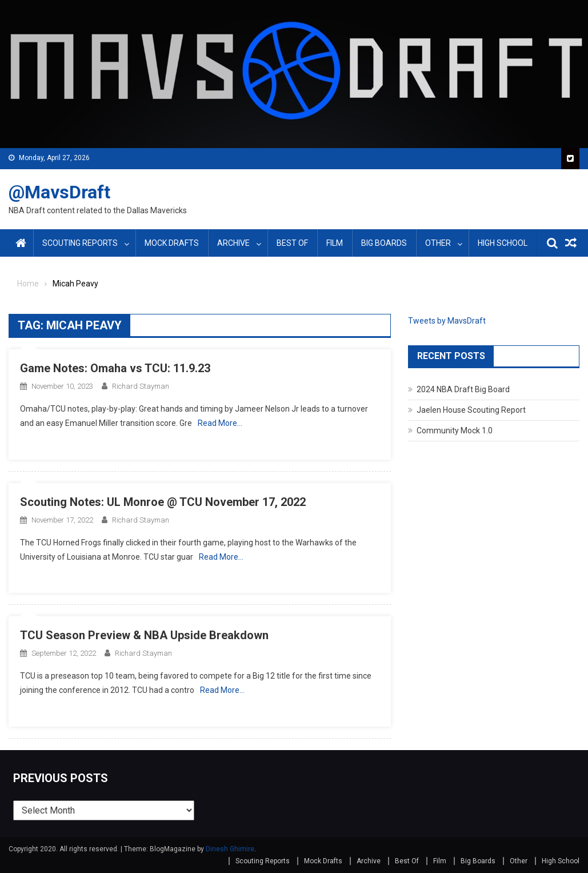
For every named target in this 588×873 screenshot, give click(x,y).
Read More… (220, 423)
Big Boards (384, 243)
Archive (233, 243)
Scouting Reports (80, 243)
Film (335, 243)
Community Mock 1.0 (455, 430)
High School (503, 243)
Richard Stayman (141, 386)
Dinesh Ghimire (230, 849)
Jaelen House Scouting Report (471, 410)
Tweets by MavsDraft (447, 321)
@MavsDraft (59, 192)
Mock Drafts (172, 243)
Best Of (292, 243)
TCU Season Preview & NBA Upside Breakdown (144, 635)
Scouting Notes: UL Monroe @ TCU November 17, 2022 (163, 502)
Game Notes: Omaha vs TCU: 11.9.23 (115, 368)
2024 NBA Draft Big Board (463, 389)
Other (438, 243)
